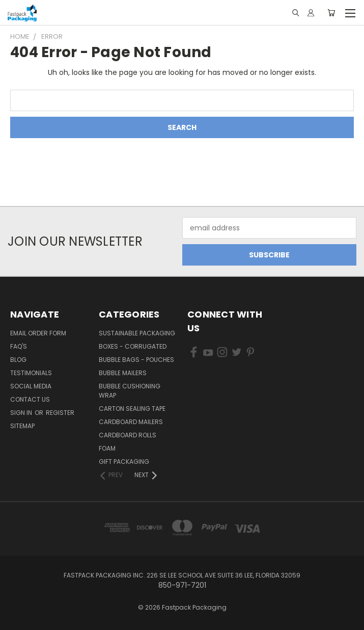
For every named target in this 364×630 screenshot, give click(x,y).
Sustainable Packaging (137, 333)
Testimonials (31, 373)
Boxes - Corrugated (133, 346)
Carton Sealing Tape (132, 409)
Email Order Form (38, 333)
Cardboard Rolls (128, 435)
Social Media (31, 386)
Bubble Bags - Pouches (136, 360)
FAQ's (19, 346)
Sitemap (22, 426)
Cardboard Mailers (131, 422)
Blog (18, 360)
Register (60, 413)
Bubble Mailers (123, 373)
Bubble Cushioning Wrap (130, 391)
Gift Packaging (124, 462)
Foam (107, 448)
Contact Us (30, 399)
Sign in (22, 413)
